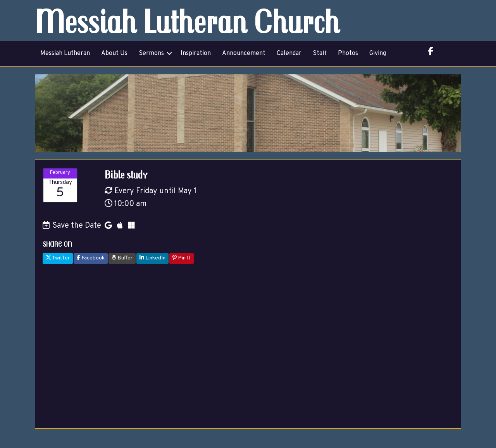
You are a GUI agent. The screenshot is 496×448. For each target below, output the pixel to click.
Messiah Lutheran (65, 53)
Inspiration (196, 53)
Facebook (91, 258)
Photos (348, 53)
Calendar (289, 53)
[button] (169, 53)
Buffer (122, 258)
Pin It (182, 258)
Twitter (58, 258)
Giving (378, 53)
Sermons (151, 53)
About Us (114, 53)
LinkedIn (152, 258)
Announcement (244, 53)
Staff (320, 53)
